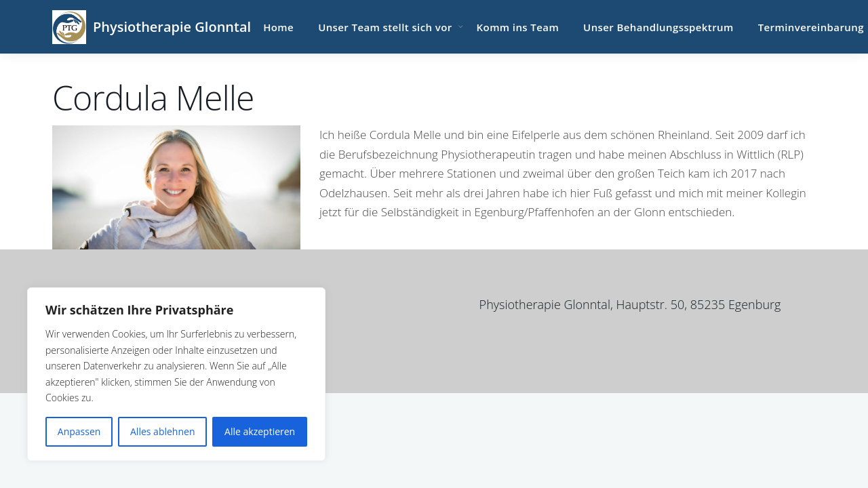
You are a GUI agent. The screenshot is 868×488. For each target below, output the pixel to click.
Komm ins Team (518, 27)
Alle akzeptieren (260, 431)
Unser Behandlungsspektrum (658, 27)
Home (278, 27)
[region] (176, 374)
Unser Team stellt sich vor (385, 27)
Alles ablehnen (162, 431)
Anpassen (79, 431)
